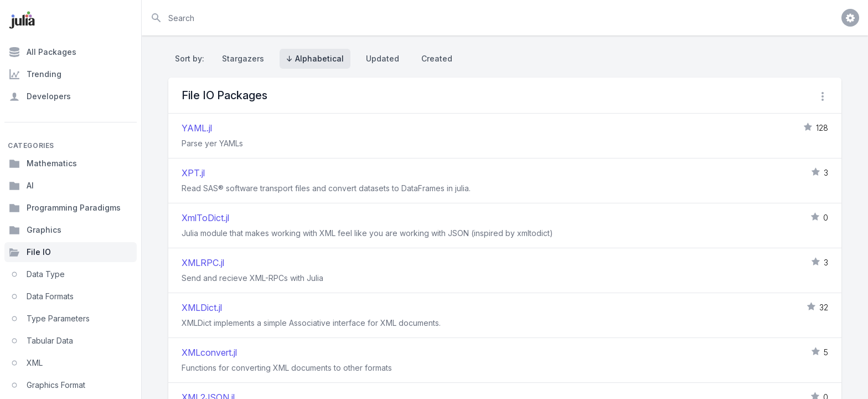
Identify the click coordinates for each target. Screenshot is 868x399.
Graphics (35, 230)
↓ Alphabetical (315, 58)
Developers (40, 96)
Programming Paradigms (65, 208)
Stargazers (243, 58)
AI (21, 186)
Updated (383, 58)
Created (437, 58)
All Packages (43, 52)
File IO (30, 252)
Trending (35, 74)
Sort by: (192, 58)
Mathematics (43, 163)
